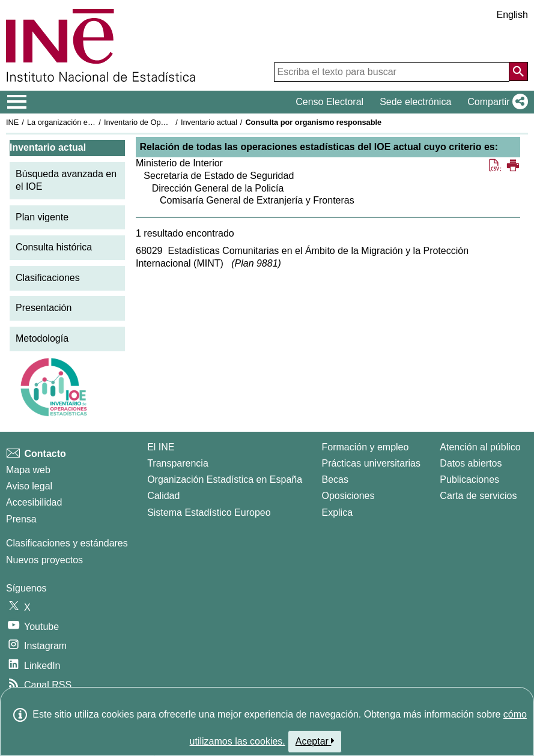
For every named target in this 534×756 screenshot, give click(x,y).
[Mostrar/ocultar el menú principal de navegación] (17, 102)
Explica (337, 513)
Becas (335, 479)
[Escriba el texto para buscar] (392, 72)
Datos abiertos (471, 463)
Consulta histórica (54, 247)
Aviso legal (29, 486)
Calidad (163, 496)
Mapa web (28, 470)
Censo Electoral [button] (329, 102)
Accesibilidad (34, 502)
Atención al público (480, 447)
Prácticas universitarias (371, 463)
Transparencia (178, 463)
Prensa (21, 519)
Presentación (44, 308)
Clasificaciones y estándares (67, 543)
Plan (256, 263)
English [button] (512, 15)
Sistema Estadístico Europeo (209, 513)
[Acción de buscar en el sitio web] (518, 71)
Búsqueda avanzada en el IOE (66, 180)
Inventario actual (209, 122)
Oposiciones (348, 496)
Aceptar (315, 741)
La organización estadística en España (93, 122)
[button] (495, 102)
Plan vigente (42, 217)
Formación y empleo (365, 447)
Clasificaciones (48, 278)
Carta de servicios (478, 496)
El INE (161, 447)
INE (12, 122)
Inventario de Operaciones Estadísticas (171, 122)
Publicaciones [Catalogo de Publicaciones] (469, 479)
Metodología (42, 338)
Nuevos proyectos (44, 560)
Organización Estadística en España (225, 479)
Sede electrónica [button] (415, 102)
